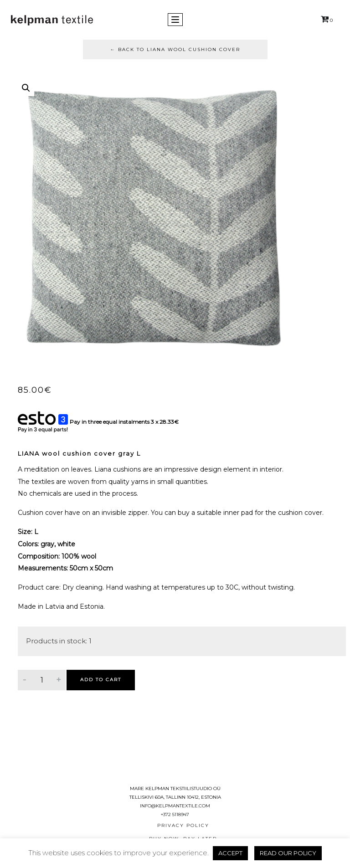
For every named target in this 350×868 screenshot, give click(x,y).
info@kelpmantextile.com (175, 806)
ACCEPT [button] (230, 853)
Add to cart (101, 680)
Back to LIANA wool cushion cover (175, 49)
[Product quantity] (42, 680)
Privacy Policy (183, 825)
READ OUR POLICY (288, 853)
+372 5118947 (175, 814)
